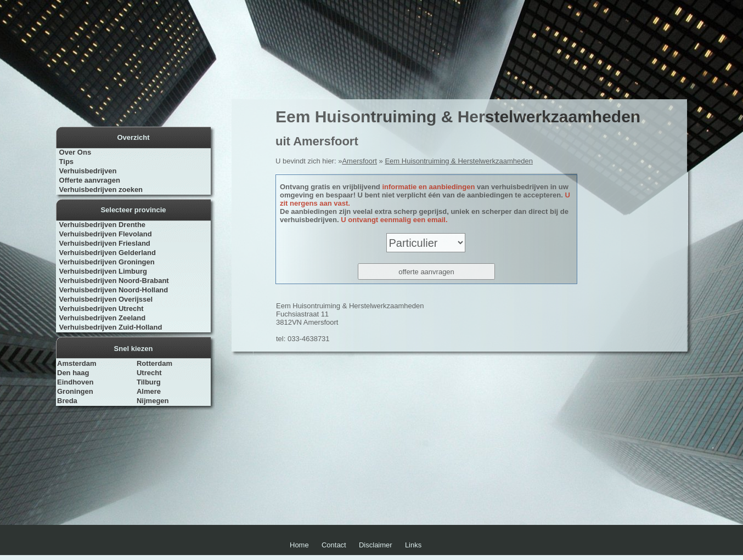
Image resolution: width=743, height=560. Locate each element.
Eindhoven (75, 382)
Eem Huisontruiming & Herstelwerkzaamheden (459, 161)
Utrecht (149, 373)
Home (299, 545)
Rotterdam (154, 363)
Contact (334, 545)
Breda (67, 401)
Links (413, 545)
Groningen (75, 391)
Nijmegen (153, 401)
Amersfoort (359, 161)
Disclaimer (376, 545)
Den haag (73, 373)
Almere (149, 391)
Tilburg (149, 382)
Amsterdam (77, 363)
